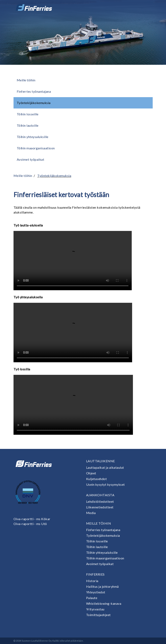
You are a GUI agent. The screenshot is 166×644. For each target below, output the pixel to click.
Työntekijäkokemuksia (34, 103)
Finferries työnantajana (34, 91)
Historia (92, 581)
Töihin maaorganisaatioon (36, 148)
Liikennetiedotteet (100, 507)
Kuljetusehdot (97, 479)
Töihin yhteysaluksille (33, 137)
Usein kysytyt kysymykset (105, 484)
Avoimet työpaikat (31, 159)
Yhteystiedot (96, 592)
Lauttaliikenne (101, 461)
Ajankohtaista (100, 495)
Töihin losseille (28, 114)
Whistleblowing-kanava (104, 603)
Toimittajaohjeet (98, 615)
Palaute (92, 598)
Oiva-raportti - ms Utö (30, 524)
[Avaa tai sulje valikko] (147, 7)
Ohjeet (91, 473)
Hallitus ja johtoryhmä (102, 586)
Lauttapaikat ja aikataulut (105, 467)
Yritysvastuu (95, 609)
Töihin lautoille (28, 125)
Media (91, 513)
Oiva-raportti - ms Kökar (32, 519)
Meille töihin (26, 80)
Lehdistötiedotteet (100, 501)
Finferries (95, 574)
